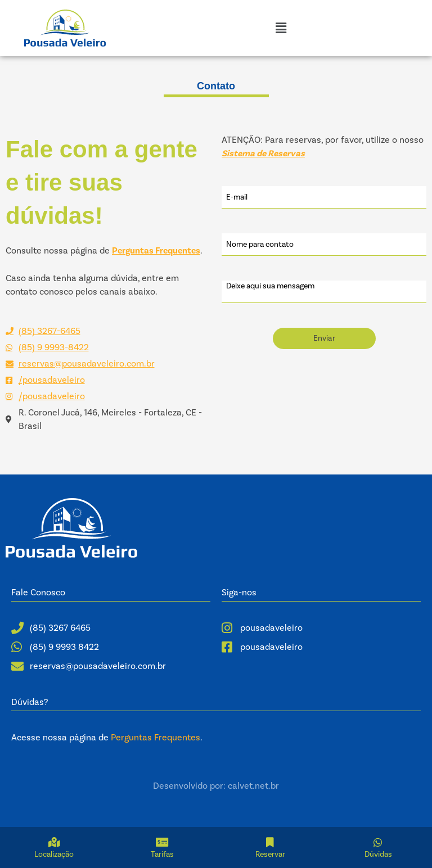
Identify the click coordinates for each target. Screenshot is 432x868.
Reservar (270, 855)
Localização (54, 855)
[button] (281, 28)
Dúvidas (378, 855)
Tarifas (162, 855)
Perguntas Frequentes (156, 738)
